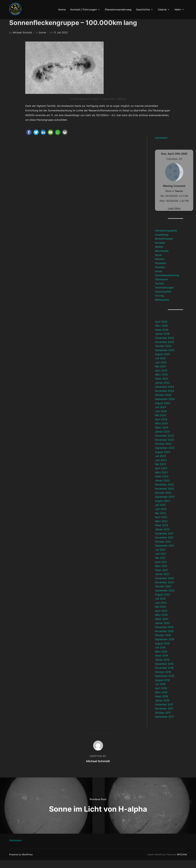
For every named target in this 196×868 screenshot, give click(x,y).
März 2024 (161, 431)
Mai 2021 (160, 566)
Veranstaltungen (164, 295)
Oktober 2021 (163, 549)
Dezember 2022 (164, 492)
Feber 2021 (161, 578)
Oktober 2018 (163, 680)
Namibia (160, 267)
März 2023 (161, 480)
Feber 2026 (162, 338)
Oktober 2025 (163, 354)
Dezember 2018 (164, 672)
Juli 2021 (160, 558)
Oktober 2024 (163, 403)
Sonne (42, 40)
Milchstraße (162, 259)
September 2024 (165, 407)
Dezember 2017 (164, 712)
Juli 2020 (160, 606)
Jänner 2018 (162, 708)
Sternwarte (161, 287)
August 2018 (162, 688)
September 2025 (165, 358)
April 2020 (161, 619)
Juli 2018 (160, 692)
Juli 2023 (160, 464)
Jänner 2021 (162, 582)
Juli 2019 (160, 655)
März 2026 (161, 333)
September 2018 (165, 684)
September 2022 (165, 505)
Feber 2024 (162, 435)
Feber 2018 (161, 704)
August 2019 (162, 651)
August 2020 (162, 602)
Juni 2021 (161, 562)
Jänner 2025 (162, 391)
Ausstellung (162, 242)
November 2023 (164, 448)
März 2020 (161, 623)
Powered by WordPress (21, 862)
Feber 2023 (162, 484)
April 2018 (161, 696)
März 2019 (161, 659)
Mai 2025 (160, 374)
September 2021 (165, 553)
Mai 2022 (160, 521)
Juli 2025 (160, 366)
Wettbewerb (162, 308)
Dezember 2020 (164, 586)
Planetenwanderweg (118, 10)
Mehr (180, 10)
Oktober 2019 (163, 643)
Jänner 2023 (162, 488)
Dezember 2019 (164, 635)
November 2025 (164, 350)
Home (62, 10)
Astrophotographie (166, 238)
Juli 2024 (160, 415)
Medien (159, 255)
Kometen (160, 251)
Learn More (174, 216)
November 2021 (164, 545)
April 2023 (161, 476)
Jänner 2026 (162, 342)
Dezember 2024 (164, 395)
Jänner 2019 (162, 668)
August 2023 (162, 460)
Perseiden (161, 271)
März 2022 (161, 529)
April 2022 (161, 525)
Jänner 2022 (162, 537)
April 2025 (161, 378)
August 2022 (162, 509)
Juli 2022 (160, 513)
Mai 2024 (160, 423)
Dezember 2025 (164, 346)
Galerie (164, 10)
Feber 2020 (162, 627)
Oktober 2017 (163, 720)
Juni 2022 (161, 517)
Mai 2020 (160, 615)
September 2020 (165, 598)
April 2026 (161, 329)
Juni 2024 (161, 419)
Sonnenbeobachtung (167, 283)
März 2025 (161, 382)
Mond (158, 263)
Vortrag (159, 303)
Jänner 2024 (162, 439)
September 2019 (165, 647)
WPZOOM (182, 862)
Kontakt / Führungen (85, 10)
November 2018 (164, 676)
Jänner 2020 (162, 631)
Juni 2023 (161, 468)
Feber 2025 (162, 386)
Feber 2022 (162, 533)
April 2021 (161, 570)
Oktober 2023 (163, 452)
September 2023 (165, 456)
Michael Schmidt (22, 40)
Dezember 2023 (164, 443)
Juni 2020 (161, 611)
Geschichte (145, 10)
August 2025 (162, 362)
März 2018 (161, 700)
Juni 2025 (161, 370)
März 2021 (161, 574)
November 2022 (164, 496)
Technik (159, 291)
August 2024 (162, 411)
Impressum (161, 146)
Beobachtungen (164, 246)
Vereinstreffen (163, 299)
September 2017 (164, 724)
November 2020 (164, 590)
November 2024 (164, 399)
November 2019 (164, 639)
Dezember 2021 (164, 541)
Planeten (160, 275)
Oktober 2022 (163, 501)
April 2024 (161, 427)
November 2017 (164, 716)
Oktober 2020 (163, 594)
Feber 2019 (161, 663)
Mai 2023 (160, 472)
